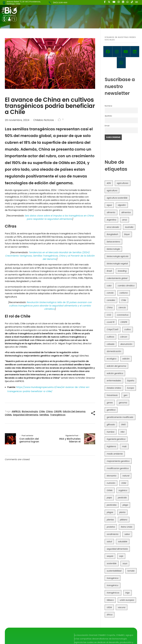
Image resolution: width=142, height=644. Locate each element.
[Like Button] (59, 120)
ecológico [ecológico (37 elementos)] (112, 359)
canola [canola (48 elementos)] (110, 293)
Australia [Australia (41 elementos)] (129, 227)
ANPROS (16, 411)
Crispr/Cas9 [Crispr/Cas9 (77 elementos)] (113, 329)
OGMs (8, 415)
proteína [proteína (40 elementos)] (111, 527)
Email (107, 126)
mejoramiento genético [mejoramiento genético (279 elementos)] (118, 461)
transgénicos (58, 415)
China (49, 411)
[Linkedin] (135, 52)
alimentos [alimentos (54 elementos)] (126, 212)
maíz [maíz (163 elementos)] (124, 446)
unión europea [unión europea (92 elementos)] (127, 600)
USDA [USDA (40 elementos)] (109, 607)
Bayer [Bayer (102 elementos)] (127, 234)
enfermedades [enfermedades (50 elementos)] (114, 381)
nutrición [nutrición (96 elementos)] (111, 483)
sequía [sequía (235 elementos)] (110, 556)
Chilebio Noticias (44, 120)
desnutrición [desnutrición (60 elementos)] (126, 344)
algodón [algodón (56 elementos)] (122, 205)
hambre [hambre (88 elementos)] (111, 432)
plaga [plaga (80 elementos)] (125, 505)
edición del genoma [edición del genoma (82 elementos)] (116, 366)
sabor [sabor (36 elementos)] (127, 534)
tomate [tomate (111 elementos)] (131, 571)
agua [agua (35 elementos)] (109, 205)
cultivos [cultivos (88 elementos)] (110, 337)
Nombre (108, 106)
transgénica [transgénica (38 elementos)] (113, 578)
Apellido (108, 116)
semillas (44, 415)
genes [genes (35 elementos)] (110, 403)
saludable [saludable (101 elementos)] (123, 542)
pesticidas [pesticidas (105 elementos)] (112, 505)
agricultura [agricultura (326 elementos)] (112, 190)
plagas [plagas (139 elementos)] (110, 512)
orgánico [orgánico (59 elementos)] (123, 490)
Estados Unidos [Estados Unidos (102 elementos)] (114, 388)
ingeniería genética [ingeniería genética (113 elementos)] (116, 439)
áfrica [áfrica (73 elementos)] (110, 615)
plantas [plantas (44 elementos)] (110, 520)
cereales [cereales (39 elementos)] (111, 300)
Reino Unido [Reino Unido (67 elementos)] (127, 527)
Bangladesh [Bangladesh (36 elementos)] (112, 234)
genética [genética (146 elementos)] (111, 410)
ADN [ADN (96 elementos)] (109, 183)
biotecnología (30, 411)
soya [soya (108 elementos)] (125, 563)
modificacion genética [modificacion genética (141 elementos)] (118, 468)
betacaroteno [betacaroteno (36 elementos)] (113, 242)
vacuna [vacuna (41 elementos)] (122, 607)
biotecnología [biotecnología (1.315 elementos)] (113, 249)
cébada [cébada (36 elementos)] (111, 344)
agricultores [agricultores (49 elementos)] (123, 183)
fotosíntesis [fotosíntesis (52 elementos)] (112, 395)
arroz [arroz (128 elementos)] (125, 220)
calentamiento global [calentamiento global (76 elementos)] (117, 278)
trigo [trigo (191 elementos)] (128, 593)
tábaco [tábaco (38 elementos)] (110, 600)
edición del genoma (74, 411)
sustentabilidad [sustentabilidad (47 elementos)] (114, 571)
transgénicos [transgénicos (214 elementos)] (113, 593)
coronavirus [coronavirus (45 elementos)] (123, 315)
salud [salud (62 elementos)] (109, 542)
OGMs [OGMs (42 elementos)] (110, 490)
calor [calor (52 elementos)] (109, 286)
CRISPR (58, 411)
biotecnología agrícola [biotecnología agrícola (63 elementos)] (118, 256)
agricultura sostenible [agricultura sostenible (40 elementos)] (117, 198)
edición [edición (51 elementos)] (126, 359)
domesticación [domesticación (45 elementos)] (114, 351)
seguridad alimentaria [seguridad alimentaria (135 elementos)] (117, 549)
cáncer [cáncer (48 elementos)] (124, 337)
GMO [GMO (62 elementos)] (123, 425)
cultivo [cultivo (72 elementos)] (128, 329)
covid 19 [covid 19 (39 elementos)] (111, 322)
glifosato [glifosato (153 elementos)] (111, 425)
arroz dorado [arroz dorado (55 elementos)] (113, 227)
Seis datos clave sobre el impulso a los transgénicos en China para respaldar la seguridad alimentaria (59, 217)
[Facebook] (108, 52)
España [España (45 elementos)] (131, 381)
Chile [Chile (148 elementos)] (124, 300)
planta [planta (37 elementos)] (122, 512)
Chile (42, 411)
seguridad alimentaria (26, 415)
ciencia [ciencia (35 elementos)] (122, 308)
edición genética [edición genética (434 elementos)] (115, 373)
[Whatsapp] (121, 63)
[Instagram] (117, 52)
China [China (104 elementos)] (110, 308)
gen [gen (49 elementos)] (126, 395)
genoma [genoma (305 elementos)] (123, 403)
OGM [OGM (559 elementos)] (124, 483)
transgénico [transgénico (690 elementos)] (113, 585)
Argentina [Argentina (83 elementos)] (111, 220)
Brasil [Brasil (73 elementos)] (109, 271)
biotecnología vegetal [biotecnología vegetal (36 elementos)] (117, 264)
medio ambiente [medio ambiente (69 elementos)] (115, 454)
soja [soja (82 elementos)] (121, 556)
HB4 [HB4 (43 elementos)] (122, 432)
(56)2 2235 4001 (60, 3)
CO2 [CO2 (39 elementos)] (109, 315)
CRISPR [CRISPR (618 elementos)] (124, 322)
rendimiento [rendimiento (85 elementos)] (113, 534)
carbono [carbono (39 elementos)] (124, 293)
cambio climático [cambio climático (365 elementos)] (126, 286)
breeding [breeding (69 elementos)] (122, 271)
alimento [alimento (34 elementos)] (111, 212)
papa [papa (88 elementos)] (109, 498)
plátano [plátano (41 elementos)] (124, 520)
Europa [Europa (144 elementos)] (130, 388)
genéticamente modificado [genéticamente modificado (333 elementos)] (120, 417)
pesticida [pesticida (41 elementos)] (122, 498)
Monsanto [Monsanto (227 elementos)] (112, 476)
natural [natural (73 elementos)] (126, 476)
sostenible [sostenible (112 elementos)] (112, 563)
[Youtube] (126, 52)
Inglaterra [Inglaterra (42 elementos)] (111, 446)
